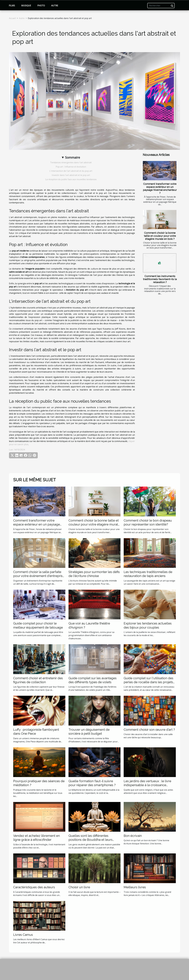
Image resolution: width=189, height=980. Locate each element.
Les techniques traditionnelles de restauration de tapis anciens (148, 574)
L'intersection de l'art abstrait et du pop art (71, 171)
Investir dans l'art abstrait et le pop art (71, 175)
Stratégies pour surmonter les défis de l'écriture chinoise (94, 574)
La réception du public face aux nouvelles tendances (71, 179)
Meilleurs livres (135, 887)
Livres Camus (23, 935)
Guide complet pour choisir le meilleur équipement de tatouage (38, 625)
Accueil (12, 18)
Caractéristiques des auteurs (34, 887)
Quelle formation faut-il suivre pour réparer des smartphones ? (92, 783)
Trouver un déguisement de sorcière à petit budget (89, 732)
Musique (26, 6)
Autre (55, 6)
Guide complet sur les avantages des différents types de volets (93, 680)
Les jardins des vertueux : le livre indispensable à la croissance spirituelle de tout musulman (147, 785)
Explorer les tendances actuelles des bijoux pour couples (148, 625)
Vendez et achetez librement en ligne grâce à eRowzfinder (36, 838)
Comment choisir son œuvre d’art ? (149, 730)
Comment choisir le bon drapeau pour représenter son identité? (148, 522)
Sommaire (73, 157)
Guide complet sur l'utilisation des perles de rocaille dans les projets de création (148, 682)
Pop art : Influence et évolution (71, 167)
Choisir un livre (79, 887)
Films (12, 6)
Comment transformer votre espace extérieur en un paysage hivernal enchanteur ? (160, 188)
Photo (41, 6)
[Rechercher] (161, 6)
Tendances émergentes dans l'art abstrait (71, 162)
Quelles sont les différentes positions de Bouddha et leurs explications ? (90, 840)
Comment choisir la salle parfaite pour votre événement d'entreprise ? (39, 576)
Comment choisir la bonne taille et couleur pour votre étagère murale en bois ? (160, 236)
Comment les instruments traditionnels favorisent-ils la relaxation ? (160, 279)
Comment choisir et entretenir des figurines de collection (38, 680)
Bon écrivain (133, 836)
